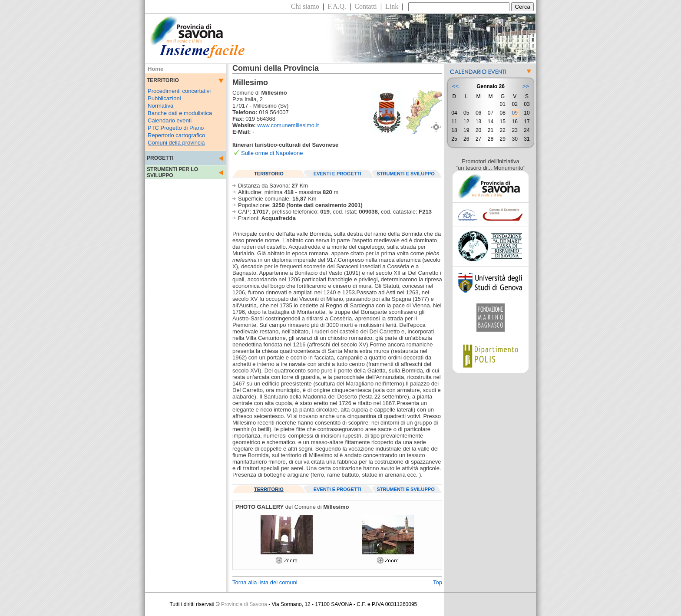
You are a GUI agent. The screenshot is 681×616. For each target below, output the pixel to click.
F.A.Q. (337, 6)
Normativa (160, 106)
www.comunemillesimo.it (288, 125)
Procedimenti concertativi (179, 91)
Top (438, 582)
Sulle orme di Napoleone (272, 153)
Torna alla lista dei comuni (265, 582)
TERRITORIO (269, 174)
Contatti (366, 6)
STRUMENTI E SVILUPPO (406, 174)
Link (392, 6)
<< (455, 86)
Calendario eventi (170, 120)
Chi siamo (305, 6)
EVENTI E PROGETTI (337, 174)
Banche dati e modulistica (180, 113)
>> (526, 86)
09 (514, 113)
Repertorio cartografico (176, 135)
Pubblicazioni (164, 98)
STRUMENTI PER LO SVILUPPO (172, 172)
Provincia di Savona (244, 604)
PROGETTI (160, 158)
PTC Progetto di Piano (176, 128)
